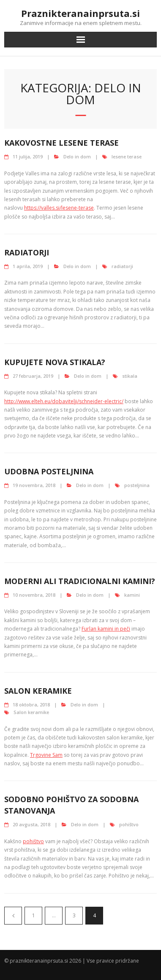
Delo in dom (77, 156)
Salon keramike (38, 691)
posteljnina (137, 485)
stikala (130, 376)
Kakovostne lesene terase (61, 143)
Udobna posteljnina (49, 471)
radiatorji (122, 266)
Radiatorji (27, 252)
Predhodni (13, 916)
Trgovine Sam (46, 755)
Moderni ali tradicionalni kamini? (80, 581)
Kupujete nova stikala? (55, 362)
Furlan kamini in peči (106, 629)
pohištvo (129, 824)
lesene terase (127, 156)
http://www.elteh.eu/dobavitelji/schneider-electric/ (64, 401)
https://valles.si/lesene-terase (59, 208)
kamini (132, 595)
